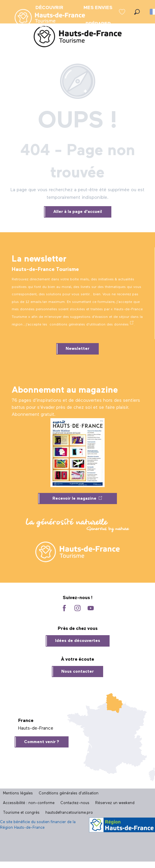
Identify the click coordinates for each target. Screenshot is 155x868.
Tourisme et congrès (21, 813)
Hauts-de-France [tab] (36, 728)
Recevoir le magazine (74, 499)
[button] (137, 12)
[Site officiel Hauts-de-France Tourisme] (78, 38)
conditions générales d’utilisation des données (89, 325)
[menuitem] (45, 18)
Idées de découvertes (78, 641)
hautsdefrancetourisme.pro (69, 813)
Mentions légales (18, 793)
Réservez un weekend (115, 803)
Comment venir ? (42, 742)
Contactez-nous (75, 803)
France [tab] (26, 721)
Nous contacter (77, 672)
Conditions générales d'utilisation (69, 793)
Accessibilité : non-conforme (29, 803)
